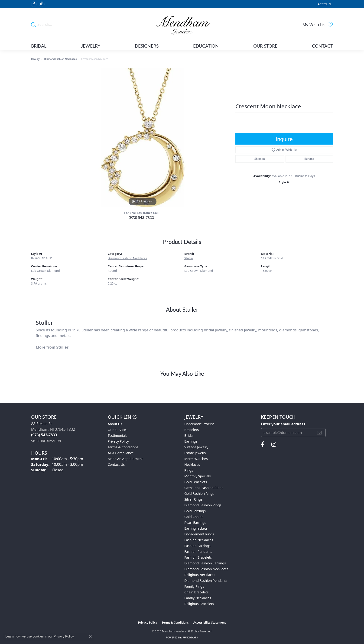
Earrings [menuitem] (191, 441)
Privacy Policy (118, 441)
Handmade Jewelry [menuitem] (199, 424)
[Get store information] (46, 441)
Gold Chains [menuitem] (194, 517)
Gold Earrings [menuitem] (195, 511)
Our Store (265, 46)
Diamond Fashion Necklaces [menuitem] (206, 569)
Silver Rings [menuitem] (193, 499)
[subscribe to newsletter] (319, 433)
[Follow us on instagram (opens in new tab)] (42, 4)
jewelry (35, 59)
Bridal (39, 46)
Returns (309, 159)
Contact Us (116, 464)
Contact (322, 46)
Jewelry (91, 46)
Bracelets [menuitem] (192, 430)
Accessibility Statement (210, 623)
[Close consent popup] (90, 637)
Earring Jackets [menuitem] (196, 528)
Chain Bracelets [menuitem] (196, 592)
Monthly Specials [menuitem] (198, 476)
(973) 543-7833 (141, 217)
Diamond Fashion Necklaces (61, 59)
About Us (115, 424)
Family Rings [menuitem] (194, 586)
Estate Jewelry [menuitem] (195, 453)
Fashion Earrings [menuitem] (197, 546)
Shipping (260, 159)
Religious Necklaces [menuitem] (200, 575)
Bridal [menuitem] (189, 435)
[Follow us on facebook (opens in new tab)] (34, 4)
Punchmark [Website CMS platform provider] (190, 638)
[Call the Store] (44, 435)
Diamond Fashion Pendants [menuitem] (206, 581)
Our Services (118, 430)
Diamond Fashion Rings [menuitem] (203, 505)
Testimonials (117, 435)
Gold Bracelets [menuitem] (196, 482)
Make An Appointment (125, 459)
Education (206, 46)
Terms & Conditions (123, 447)
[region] (143, 137)
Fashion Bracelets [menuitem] (198, 557)
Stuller (189, 258)
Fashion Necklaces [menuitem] (199, 540)
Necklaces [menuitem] (192, 464)
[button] (325, 4)
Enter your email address (283, 424)
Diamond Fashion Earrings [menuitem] (205, 563)
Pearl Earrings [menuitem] (195, 523)
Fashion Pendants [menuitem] (198, 552)
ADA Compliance (121, 453)
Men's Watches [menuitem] (196, 459)
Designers (147, 46)
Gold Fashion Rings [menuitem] (199, 494)
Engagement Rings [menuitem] (199, 534)
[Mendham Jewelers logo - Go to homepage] (182, 25)
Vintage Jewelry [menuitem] (196, 447)
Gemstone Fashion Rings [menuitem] (204, 488)
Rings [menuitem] (189, 470)
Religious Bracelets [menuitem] (199, 604)
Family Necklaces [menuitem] (198, 598)
